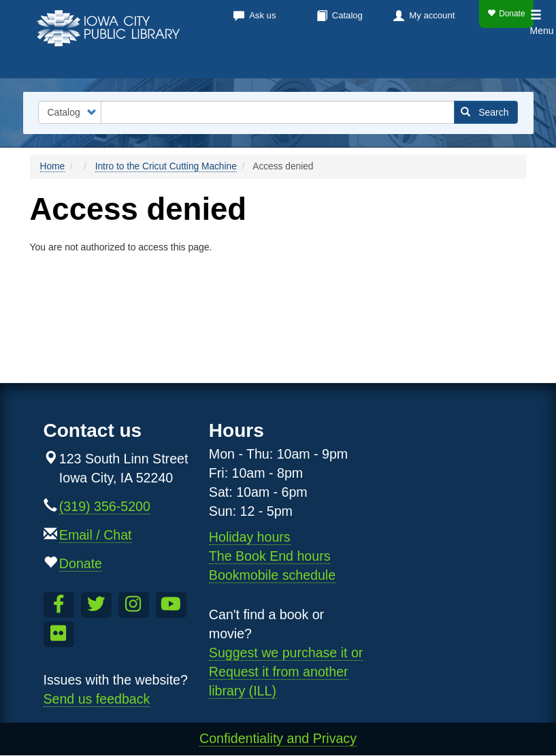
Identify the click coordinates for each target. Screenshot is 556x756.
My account (432, 15)
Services (331, 61)
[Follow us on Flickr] (59, 634)
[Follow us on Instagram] (134, 605)
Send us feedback (97, 699)
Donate (506, 14)
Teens (507, 61)
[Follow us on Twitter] (96, 605)
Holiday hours (250, 537)
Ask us (262, 15)
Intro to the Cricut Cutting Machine (166, 166)
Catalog (347, 15)
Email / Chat (96, 535)
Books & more (156, 61)
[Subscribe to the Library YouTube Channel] (171, 605)
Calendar (252, 61)
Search (485, 112)
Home (53, 166)
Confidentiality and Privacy (278, 738)
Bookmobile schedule (272, 575)
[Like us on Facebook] (59, 605)
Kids (459, 61)
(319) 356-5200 (105, 506)
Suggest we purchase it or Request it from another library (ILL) (286, 672)
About (401, 61)
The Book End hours (270, 556)
